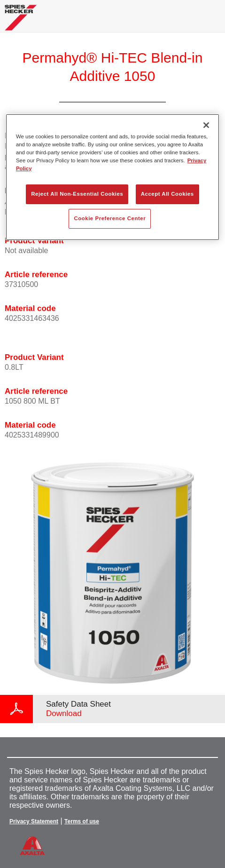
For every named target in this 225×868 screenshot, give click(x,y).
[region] (112, 177)
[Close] (206, 125)
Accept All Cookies (167, 194)
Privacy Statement (34, 821)
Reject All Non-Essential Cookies (77, 194)
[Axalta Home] (21, 21)
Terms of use (82, 821)
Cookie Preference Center (110, 218)
